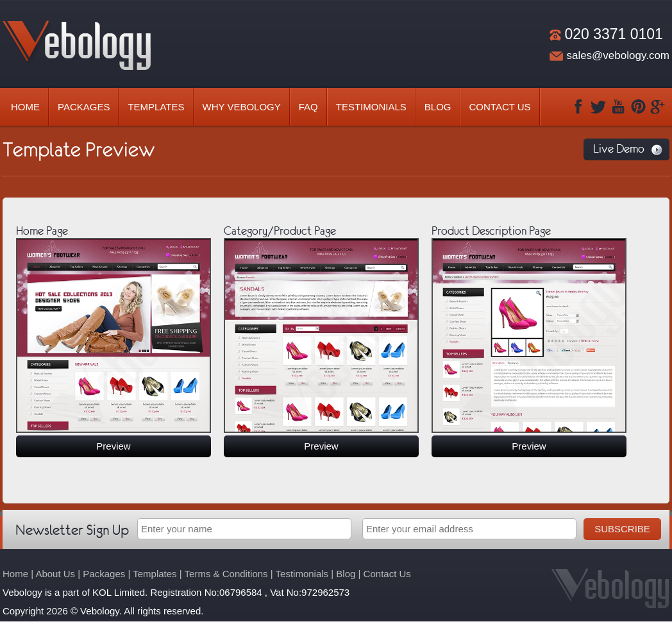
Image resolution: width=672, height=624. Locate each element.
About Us (55, 574)
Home (25, 107)
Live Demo (619, 149)
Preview (113, 446)
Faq (308, 107)
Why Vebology (242, 107)
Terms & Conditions (226, 574)
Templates (156, 107)
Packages (84, 107)
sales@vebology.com (618, 55)
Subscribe (622, 529)
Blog (438, 107)
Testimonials (371, 107)
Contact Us (500, 107)
